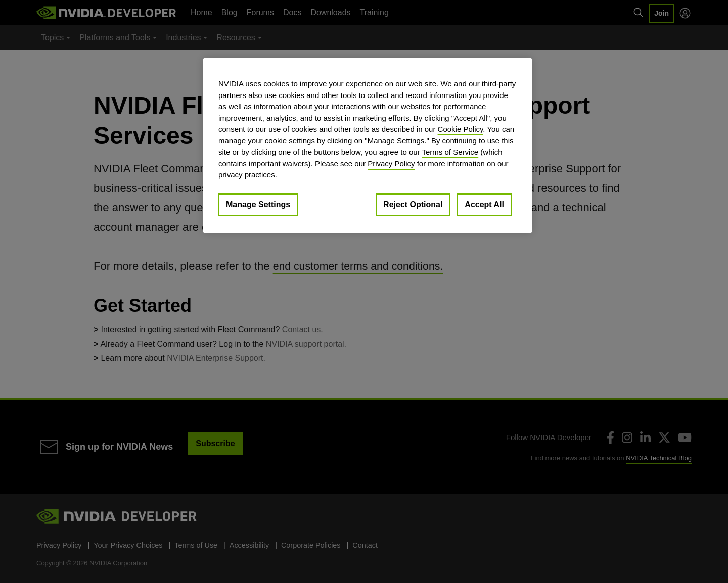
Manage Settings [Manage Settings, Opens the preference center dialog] (258, 204)
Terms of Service (450, 152)
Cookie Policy (461, 129)
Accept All (484, 204)
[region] (368, 145)
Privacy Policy (391, 163)
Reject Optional (413, 204)
